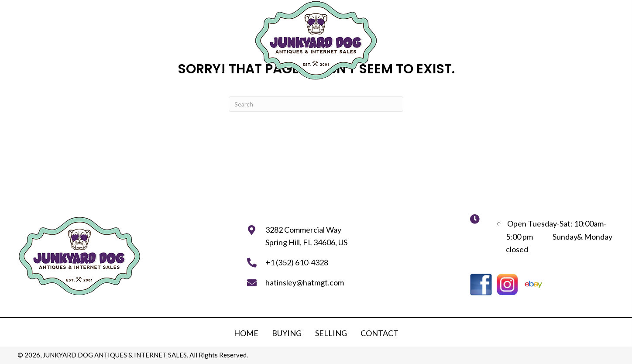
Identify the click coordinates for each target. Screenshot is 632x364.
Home (246, 333)
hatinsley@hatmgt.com (305, 282)
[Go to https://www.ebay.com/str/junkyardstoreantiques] (533, 284)
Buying (287, 333)
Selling (331, 333)
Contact (380, 333)
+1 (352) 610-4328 (297, 262)
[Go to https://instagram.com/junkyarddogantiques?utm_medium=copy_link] (507, 284)
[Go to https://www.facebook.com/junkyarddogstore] (481, 285)
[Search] (316, 104)
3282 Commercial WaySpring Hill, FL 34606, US (306, 236)
